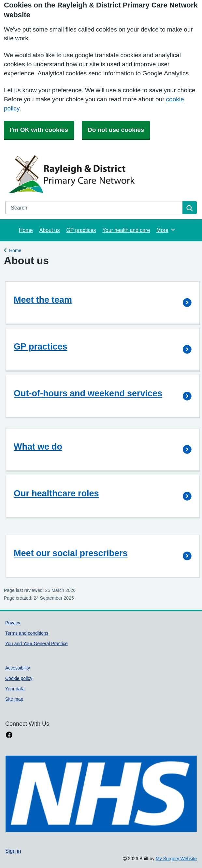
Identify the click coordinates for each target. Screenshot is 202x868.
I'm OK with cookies (39, 130)
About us (50, 230)
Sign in (13, 851)
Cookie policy (19, 678)
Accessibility (18, 668)
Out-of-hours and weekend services (88, 393)
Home (26, 230)
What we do (38, 447)
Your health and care (126, 230)
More (166, 230)
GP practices (81, 230)
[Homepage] (100, 174)
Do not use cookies (116, 130)
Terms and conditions (27, 633)
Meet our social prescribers (71, 553)
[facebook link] (9, 735)
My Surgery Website (176, 859)
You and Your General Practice (36, 644)
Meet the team (43, 300)
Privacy (13, 623)
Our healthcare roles (56, 493)
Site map (14, 699)
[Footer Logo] (101, 794)
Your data (15, 689)
